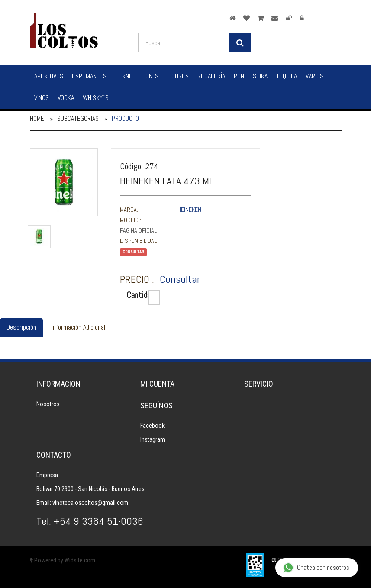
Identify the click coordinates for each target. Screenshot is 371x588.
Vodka (66, 98)
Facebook (152, 426)
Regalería (211, 76)
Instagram (153, 439)
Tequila (287, 76)
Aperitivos (49, 76)
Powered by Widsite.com (63, 560)
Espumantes (89, 76)
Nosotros (48, 404)
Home (37, 118)
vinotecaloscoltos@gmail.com (90, 503)
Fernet (125, 76)
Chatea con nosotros (316, 568)
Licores (178, 76)
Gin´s (151, 76)
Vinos (42, 98)
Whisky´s (96, 98)
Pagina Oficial (138, 230)
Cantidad (134, 295)
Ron (239, 76)
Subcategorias (78, 118)
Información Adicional (78, 327)
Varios (315, 76)
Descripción (21, 327)
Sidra (260, 76)
